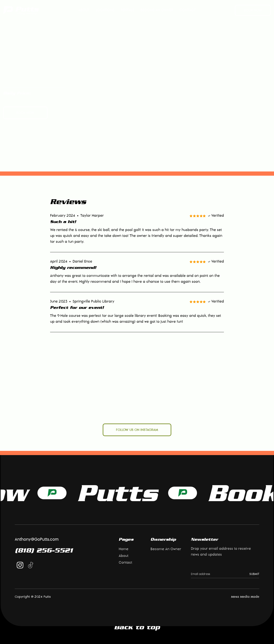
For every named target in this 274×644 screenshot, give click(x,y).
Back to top (137, 627)
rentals (128, 10)
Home (124, 549)
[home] (21, 10)
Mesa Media (240, 597)
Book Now (156, 493)
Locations (105, 10)
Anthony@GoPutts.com (37, 539)
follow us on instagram (137, 430)
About (84, 10)
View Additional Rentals (75, 113)
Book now (253, 10)
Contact (188, 10)
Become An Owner (157, 10)
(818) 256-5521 (44, 550)
